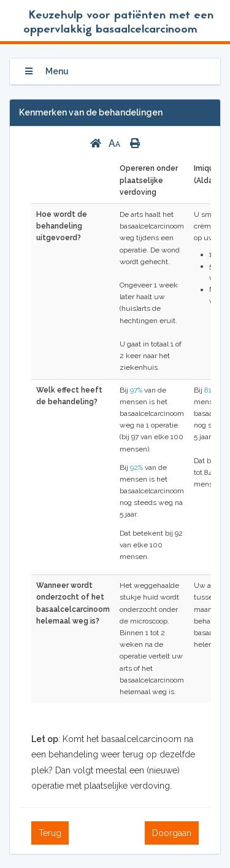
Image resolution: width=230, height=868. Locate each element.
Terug (50, 833)
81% (210, 390)
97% (136, 390)
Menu (47, 71)
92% (136, 467)
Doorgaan (172, 833)
